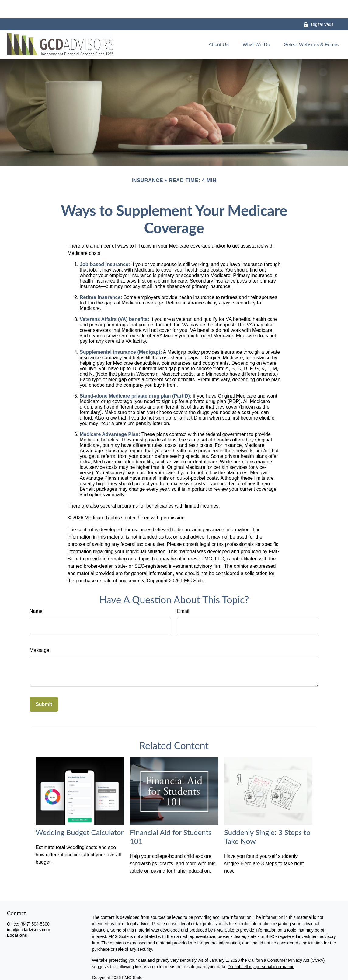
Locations (17, 917)
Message (39, 632)
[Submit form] (44, 686)
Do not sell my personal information (261, 948)
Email (183, 593)
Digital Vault (318, 6)
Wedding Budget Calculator (80, 814)
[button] (219, 27)
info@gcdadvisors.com (29, 912)
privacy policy (130, 970)
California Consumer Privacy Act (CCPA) (287, 942)
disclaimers (166, 970)
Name (36, 593)
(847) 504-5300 (35, 906)
